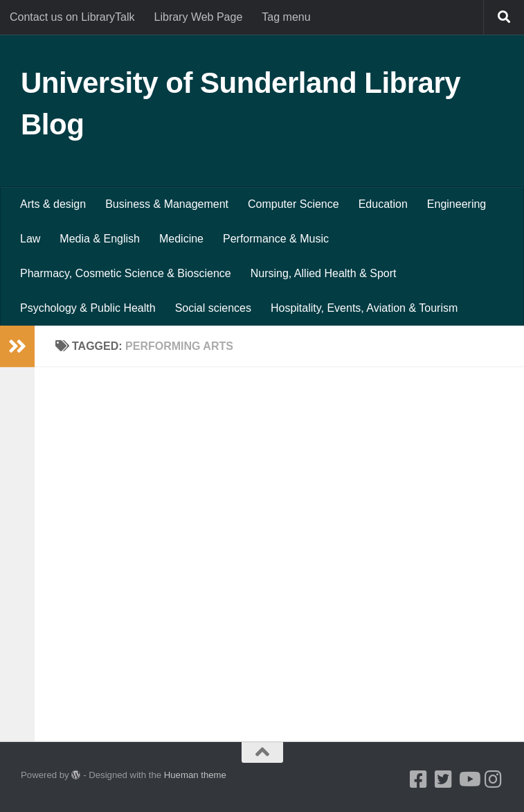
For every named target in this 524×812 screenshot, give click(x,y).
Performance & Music (276, 239)
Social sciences (213, 308)
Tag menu (286, 17)
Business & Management (167, 204)
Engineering (457, 204)
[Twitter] (444, 779)
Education (383, 204)
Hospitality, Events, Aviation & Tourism (364, 308)
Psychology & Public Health (88, 308)
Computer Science (293, 204)
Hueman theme (195, 775)
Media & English (100, 239)
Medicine (181, 239)
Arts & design (53, 204)
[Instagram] (494, 779)
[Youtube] (469, 779)
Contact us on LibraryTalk (72, 17)
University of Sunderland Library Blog (241, 104)
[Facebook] (419, 779)
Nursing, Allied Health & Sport (324, 273)
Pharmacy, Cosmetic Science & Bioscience (126, 273)
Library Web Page (199, 17)
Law (30, 239)
